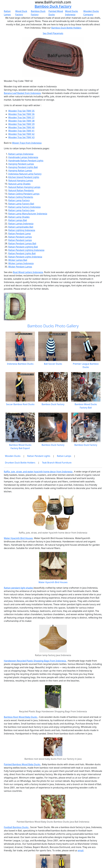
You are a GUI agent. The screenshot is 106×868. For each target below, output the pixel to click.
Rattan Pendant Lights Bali (22, 253)
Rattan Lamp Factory (19, 200)
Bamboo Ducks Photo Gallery (53, 326)
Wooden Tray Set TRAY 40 (21, 127)
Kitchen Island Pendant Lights (24, 177)
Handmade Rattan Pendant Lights (26, 161)
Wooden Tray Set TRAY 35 (21, 111)
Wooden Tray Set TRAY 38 (21, 121)
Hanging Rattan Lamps (20, 171)
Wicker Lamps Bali (18, 260)
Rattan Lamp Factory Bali (21, 204)
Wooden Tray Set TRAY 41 (21, 131)
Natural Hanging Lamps (21, 180)
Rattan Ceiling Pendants (21, 197)
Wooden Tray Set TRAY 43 (21, 137)
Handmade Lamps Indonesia (23, 157)
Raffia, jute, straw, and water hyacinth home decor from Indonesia (38, 472)
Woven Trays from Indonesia (27, 143)
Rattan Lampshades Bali (21, 227)
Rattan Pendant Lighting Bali (23, 247)
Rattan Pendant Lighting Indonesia (26, 250)
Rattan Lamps (64, 456)
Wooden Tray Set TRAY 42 (21, 134)
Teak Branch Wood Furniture (57, 463)
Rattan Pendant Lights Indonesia (25, 257)
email (81, 850)
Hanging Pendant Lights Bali (23, 167)
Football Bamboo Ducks (16, 827)
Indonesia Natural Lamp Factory (25, 174)
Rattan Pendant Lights (39, 456)
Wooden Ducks (13, 456)
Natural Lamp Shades (19, 184)
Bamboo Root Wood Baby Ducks (21, 717)
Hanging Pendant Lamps (21, 164)
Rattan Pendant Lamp (20, 234)
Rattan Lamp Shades (19, 217)
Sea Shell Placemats (53, 33)
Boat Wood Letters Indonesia (28, 272)
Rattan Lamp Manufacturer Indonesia (28, 214)
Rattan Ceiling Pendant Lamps (24, 194)
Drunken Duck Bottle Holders (20, 463)
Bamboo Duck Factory (53, 6)
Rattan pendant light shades (19, 588)
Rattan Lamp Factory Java (21, 210)
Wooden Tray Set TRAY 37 (21, 117)
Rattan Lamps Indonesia (21, 154)
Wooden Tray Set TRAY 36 (21, 114)
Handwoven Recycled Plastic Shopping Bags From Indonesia (35, 661)
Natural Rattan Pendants (21, 190)
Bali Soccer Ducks (53, 364)
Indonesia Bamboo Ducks (20, 364)
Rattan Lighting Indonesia (22, 230)
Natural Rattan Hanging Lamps (24, 187)
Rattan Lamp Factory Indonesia (24, 207)
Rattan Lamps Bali (18, 220)
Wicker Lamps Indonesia (21, 263)
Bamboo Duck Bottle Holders (66, 28)
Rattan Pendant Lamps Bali (22, 243)
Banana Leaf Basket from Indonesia (22, 93)
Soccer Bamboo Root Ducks (20, 404)
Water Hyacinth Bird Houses (18, 538)
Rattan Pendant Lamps (20, 237)
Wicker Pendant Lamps (20, 267)
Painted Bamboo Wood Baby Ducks (22, 764)
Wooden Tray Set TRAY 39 (21, 124)
